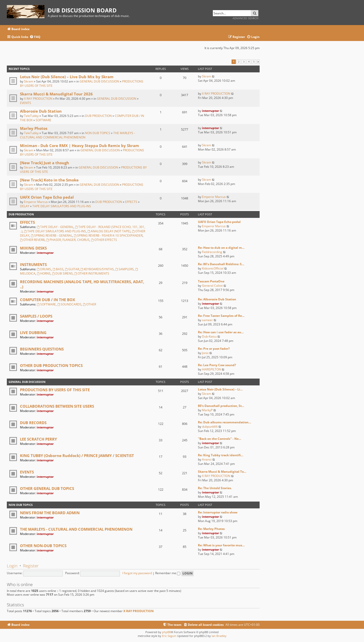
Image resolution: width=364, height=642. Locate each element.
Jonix (205, 353)
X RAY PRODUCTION (38, 99)
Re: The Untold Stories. (215, 488)
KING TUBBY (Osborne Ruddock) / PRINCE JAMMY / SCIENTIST (77, 455)
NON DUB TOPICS (98, 133)
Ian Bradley (219, 636)
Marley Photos (34, 128)
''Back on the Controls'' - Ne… (220, 439)
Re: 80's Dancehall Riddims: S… (221, 264)
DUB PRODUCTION (98, 116)
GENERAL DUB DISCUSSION (99, 81)
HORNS (44, 273)
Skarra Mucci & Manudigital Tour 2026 (56, 94)
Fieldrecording (212, 252)
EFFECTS (131, 202)
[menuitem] (35, 37)
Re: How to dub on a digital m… (221, 248)
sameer (207, 320)
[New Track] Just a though (44, 163)
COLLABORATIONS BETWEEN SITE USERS (57, 406)
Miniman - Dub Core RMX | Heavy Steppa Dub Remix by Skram (79, 146)
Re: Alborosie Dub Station (217, 299)
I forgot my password (137, 573)
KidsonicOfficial (213, 268)
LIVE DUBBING (33, 333)
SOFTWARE (43, 120)
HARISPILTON (211, 369)
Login (12, 566)
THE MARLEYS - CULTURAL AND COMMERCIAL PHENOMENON (77, 135)
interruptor (210, 111)
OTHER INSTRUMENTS (92, 273)
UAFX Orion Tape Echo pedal (47, 197)
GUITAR (72, 269)
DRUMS (44, 269)
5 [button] (254, 62)
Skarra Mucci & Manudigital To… (222, 472)
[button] (258, 62)
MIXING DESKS (33, 248)
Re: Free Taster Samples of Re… (221, 316)
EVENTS (26, 103)
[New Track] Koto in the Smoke (49, 180)
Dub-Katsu (209, 336)
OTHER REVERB (32, 240)
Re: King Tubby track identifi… (221, 455)
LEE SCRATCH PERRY (38, 439)
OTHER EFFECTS (104, 240)
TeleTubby (31, 116)
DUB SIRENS (62, 273)
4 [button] (249, 62)
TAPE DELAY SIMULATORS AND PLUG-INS (62, 206)
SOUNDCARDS (69, 304)
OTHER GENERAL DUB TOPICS (47, 488)
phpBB (166, 632)
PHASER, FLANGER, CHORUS (68, 240)
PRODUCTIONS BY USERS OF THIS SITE (55, 390)
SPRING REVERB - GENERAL (52, 235)
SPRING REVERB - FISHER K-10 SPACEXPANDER (108, 235)
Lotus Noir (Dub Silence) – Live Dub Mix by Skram (67, 77)
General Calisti (212, 286)
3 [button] (244, 62)
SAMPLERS (124, 269)
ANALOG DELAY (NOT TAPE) (109, 231)
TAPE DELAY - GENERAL (55, 227)
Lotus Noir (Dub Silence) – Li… (220, 389)
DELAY (25, 206)
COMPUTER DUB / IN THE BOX (48, 300)
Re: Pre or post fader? (214, 349)
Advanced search (245, 18)
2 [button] (239, 62)
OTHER (89, 304)
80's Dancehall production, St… (221, 406)
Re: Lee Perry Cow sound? (217, 365)
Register (31, 566)
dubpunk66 (210, 427)
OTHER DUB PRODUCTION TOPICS (51, 365)
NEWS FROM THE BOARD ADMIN (50, 513)
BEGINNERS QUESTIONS (42, 349)
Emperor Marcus (36, 202)
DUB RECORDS (33, 423)
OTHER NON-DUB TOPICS (43, 546)
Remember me (168, 573)
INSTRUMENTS (33, 264)
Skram (29, 81)
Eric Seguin (169, 636)
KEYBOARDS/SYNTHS (97, 269)
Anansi (207, 459)
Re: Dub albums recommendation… (224, 422)
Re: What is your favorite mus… (221, 545)
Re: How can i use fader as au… (221, 332)
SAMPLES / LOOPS (36, 316)
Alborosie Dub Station (41, 111)
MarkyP (207, 410)
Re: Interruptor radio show (218, 512)
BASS (58, 269)
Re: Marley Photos (211, 529)
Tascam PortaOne (211, 281)
